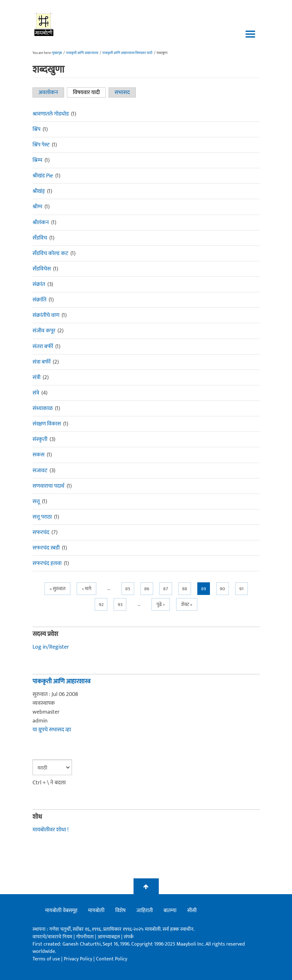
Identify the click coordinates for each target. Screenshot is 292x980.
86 (147, 589)
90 (222, 589)
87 (166, 589)
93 (120, 605)
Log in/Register (51, 647)
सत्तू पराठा (42, 517)
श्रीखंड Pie (43, 176)
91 (241, 589)
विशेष (120, 911)
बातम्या (170, 911)
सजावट (40, 471)
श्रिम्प (37, 160)
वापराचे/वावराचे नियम (52, 937)
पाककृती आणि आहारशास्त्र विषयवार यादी (127, 53)
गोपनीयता (86, 937)
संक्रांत (39, 284)
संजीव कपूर (44, 331)
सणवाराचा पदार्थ (48, 486)
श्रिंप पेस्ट (41, 145)
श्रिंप (36, 129)
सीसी (192, 911)
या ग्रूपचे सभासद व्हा (52, 730)
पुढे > (161, 605)
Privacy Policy (79, 959)
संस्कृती (40, 439)
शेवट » (187, 605)
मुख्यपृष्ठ (57, 53)
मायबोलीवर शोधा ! (51, 830)
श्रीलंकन (41, 223)
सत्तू (36, 502)
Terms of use (46, 959)
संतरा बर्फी (43, 347)
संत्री (36, 377)
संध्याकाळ (43, 408)
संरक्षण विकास (47, 424)
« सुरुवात (57, 589)
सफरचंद (41, 532)
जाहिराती (145, 911)
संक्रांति (39, 300)
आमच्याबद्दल (109, 937)
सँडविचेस (42, 269)
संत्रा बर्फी (42, 362)
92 (101, 605)
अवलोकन (48, 92)
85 (128, 589)
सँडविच (40, 238)
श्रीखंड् (39, 191)
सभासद (122, 92)
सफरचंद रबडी (46, 548)
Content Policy (112, 959)
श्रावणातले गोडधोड (51, 114)
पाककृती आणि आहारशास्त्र (82, 53)
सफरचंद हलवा (47, 563)
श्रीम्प (37, 207)
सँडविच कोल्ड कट (50, 253)
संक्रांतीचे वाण (46, 315)
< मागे (86, 589)
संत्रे (36, 393)
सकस (39, 455)
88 (185, 589)
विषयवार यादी (89, 92)
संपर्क (129, 937)
